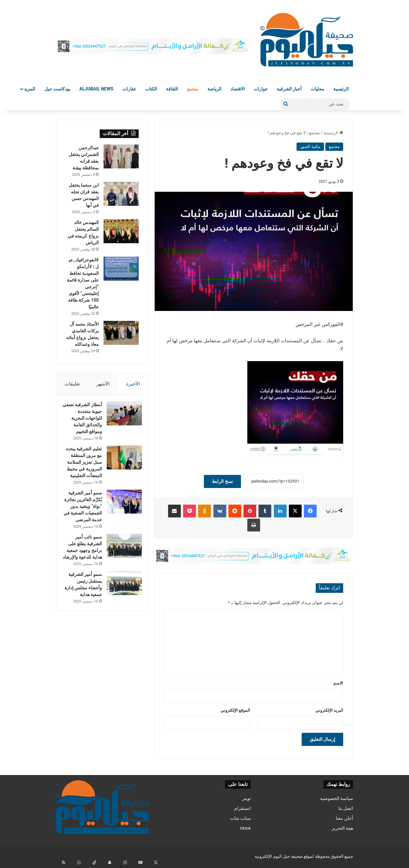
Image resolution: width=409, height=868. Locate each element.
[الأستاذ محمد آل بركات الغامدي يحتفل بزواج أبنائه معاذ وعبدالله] (121, 333)
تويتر (247, 798)
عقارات (129, 89)
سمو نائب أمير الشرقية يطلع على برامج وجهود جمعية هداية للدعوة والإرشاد (83, 587)
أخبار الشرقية (289, 89)
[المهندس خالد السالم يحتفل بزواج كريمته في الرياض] (121, 231)
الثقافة (172, 89)
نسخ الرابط (222, 481)
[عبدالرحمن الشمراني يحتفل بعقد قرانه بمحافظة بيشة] (121, 156)
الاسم (338, 683)
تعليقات (72, 384)
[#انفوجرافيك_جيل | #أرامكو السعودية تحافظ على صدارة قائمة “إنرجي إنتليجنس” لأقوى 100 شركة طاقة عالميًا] (121, 269)
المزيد (30, 89)
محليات (317, 89)
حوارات (261, 89)
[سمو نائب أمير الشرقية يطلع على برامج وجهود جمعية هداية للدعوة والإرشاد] (121, 582)
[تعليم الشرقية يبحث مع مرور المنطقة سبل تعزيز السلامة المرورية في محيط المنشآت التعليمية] (121, 467)
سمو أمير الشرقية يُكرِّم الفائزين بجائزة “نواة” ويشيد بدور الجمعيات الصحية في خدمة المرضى (83, 536)
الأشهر (103, 384)
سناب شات (240, 818)
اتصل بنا (346, 808)
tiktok (245, 828)
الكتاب (151, 89)
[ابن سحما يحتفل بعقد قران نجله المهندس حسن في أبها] (121, 194)
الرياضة (214, 89)
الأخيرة (133, 384)
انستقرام (243, 808)
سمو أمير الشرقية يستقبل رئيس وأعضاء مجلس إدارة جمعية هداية (84, 631)
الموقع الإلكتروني (235, 710)
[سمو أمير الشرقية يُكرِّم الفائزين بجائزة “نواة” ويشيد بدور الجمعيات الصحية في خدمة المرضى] (121, 525)
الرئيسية (341, 89)
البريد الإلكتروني (329, 710)
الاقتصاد (238, 89)
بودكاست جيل (57, 89)
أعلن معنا (344, 818)
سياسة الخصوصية (337, 798)
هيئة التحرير (342, 828)
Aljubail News (96, 89)
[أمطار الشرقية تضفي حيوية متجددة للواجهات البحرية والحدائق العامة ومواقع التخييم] (121, 417)
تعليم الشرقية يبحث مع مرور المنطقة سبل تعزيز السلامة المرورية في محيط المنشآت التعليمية (85, 479)
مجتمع (193, 89)
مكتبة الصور (310, 147)
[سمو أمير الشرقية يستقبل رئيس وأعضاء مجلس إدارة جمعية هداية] (121, 627)
